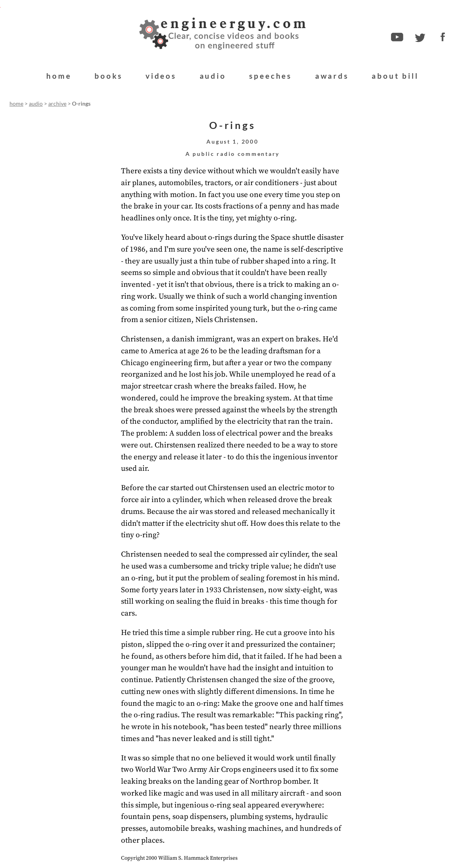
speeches (270, 76)
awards (332, 76)
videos (161, 76)
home (59, 76)
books (108, 76)
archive (57, 104)
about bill (395, 76)
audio (213, 76)
